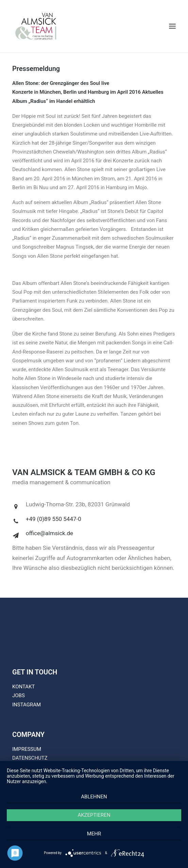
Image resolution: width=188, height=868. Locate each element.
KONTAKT (24, 687)
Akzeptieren (94, 815)
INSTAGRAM (27, 705)
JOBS (19, 695)
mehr (94, 834)
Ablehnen (94, 797)
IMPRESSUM (27, 749)
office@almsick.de (49, 533)
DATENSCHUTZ (30, 758)
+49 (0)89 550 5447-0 (54, 519)
